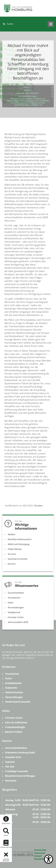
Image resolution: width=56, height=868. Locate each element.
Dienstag (10, 805)
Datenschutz (40, 850)
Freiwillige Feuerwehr (17, 771)
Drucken (39, 506)
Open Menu (51, 24)
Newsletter (40, 859)
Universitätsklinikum (16, 748)
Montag (9, 800)
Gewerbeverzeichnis (18, 559)
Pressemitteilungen (28, 96)
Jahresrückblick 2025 (18, 622)
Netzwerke (11, 781)
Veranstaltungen (16, 608)
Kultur (11, 603)
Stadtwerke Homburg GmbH (20, 753)
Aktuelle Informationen (28, 93)
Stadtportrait (14, 612)
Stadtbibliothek (13, 683)
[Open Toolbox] (49, 859)
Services (12, 554)
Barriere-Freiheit (14, 732)
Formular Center (16, 617)
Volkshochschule (14, 692)
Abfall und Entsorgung (19, 544)
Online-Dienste (15, 549)
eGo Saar (10, 767)
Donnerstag (11, 814)
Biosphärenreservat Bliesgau (20, 776)
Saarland (10, 762)
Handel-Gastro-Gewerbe (18, 702)
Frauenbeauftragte (15, 727)
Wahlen (11, 534)
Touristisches (14, 598)
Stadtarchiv (11, 688)
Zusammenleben (16, 593)
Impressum (40, 853)
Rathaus (28, 90)
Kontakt (38, 856)
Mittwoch (10, 809)
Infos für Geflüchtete (16, 723)
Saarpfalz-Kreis (13, 757)
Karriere (12, 564)
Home (27, 87)
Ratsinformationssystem (20, 539)
